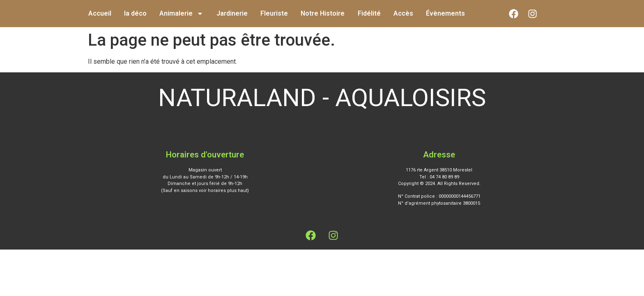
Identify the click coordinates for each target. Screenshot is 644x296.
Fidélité (369, 13)
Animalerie (181, 14)
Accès (403, 13)
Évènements (445, 13)
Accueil (100, 13)
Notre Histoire (323, 13)
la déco (135, 13)
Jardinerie (232, 13)
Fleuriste (274, 13)
